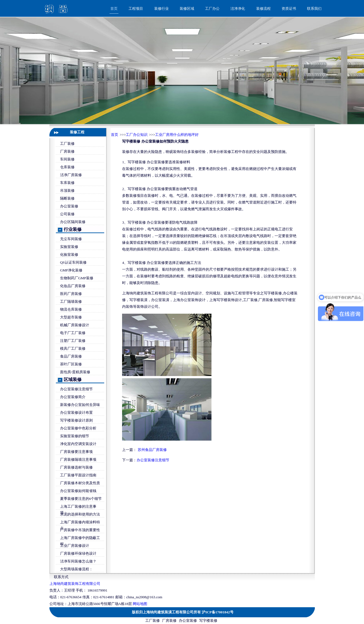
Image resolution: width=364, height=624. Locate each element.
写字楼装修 (208, 621)
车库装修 (67, 183)
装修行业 (161, 9)
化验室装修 (69, 255)
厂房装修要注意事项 (76, 452)
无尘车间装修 (71, 239)
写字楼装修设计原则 (76, 420)
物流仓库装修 (71, 309)
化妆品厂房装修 (73, 286)
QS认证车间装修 (73, 262)
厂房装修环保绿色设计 (78, 553)
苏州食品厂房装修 (152, 450)
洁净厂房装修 (71, 175)
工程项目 (136, 9)
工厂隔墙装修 (71, 302)
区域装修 (73, 380)
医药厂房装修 (71, 294)
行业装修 (73, 229)
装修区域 (187, 9)
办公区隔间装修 (73, 222)
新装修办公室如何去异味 (80, 405)
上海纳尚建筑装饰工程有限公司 (75, 584)
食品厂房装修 (71, 356)
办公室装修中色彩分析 (78, 428)
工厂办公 (212, 9)
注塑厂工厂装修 (73, 341)
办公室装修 (69, 206)
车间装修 (67, 159)
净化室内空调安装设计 (78, 444)
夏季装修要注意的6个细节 (81, 499)
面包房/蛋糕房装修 (75, 372)
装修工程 (77, 132)
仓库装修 (67, 167)
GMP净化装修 (71, 270)
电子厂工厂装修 (73, 333)
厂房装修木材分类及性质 (80, 483)
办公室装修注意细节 (76, 389)
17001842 (223, 612)
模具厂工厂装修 (73, 348)
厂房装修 (67, 151)
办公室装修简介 (73, 397)
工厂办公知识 (137, 135)
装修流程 (263, 9)
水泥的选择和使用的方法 (80, 514)
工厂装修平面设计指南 (78, 475)
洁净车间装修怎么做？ (78, 561)
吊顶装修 (67, 191)
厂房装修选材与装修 (76, 467)
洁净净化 (238, 9)
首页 (114, 9)
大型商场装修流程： (76, 569)
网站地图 (140, 604)
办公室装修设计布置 (76, 413)
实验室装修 (69, 247)
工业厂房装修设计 (75, 546)
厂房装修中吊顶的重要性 (80, 530)
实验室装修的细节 (75, 436)
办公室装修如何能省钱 (78, 491)
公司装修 (67, 214)
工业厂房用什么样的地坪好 (177, 135)
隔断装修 (67, 198)
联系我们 (314, 9)
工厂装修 (67, 144)
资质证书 (289, 9)
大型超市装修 (71, 317)
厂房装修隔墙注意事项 (78, 459)
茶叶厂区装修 (71, 364)
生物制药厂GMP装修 (77, 278)
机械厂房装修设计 (75, 325)
